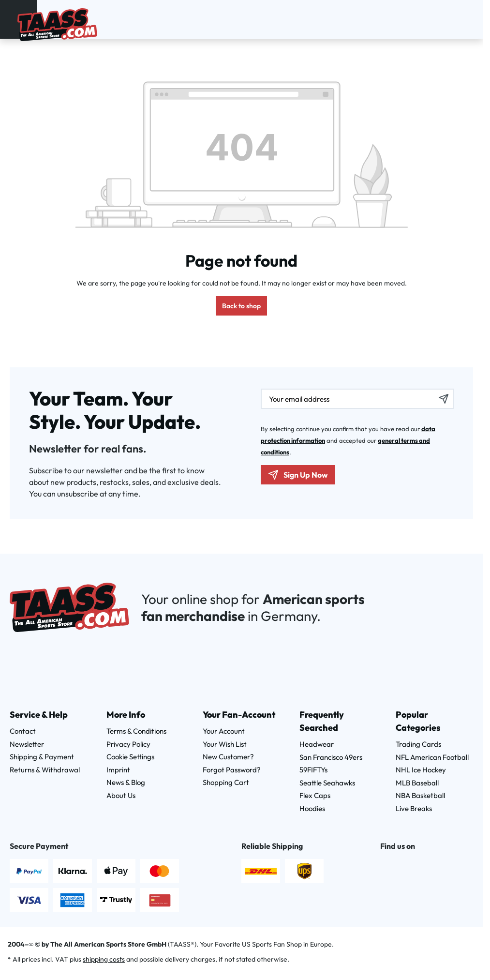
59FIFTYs (313, 770)
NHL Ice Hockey (421, 770)
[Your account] (444, 18)
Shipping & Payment (42, 757)
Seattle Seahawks (327, 783)
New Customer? (228, 757)
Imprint (118, 770)
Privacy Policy (128, 744)
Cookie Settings (130, 757)
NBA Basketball (420, 795)
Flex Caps (315, 795)
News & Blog (126, 782)
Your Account (224, 731)
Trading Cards (418, 744)
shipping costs (104, 959)
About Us (121, 795)
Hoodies (312, 808)
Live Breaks (414, 808)
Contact (23, 731)
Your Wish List (225, 744)
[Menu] (11, 17)
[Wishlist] (457, 18)
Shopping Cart (226, 782)
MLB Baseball (417, 783)
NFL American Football (432, 757)
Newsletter (27, 744)
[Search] (431, 18)
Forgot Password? (232, 770)
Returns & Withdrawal (45, 770)
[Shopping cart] (469, 18)
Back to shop (241, 306)
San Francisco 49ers (331, 757)
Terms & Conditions (136, 731)
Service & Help (39, 715)
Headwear (317, 744)
